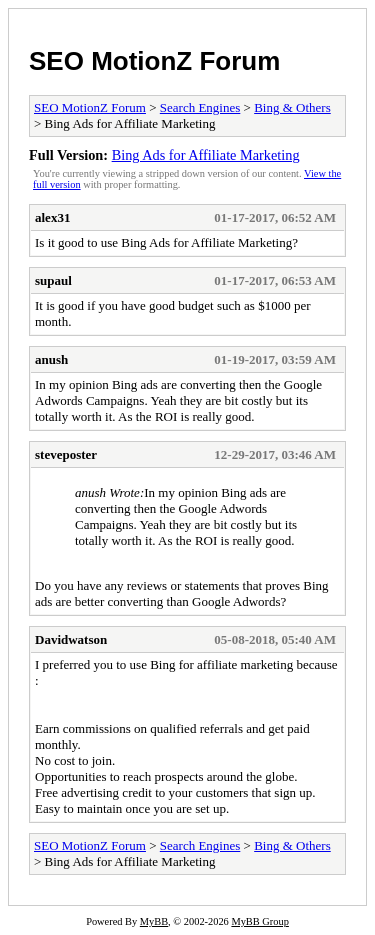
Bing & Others (292, 107)
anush (51, 359)
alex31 (52, 217)
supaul (53, 280)
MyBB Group (259, 921)
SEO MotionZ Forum (154, 61)
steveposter (66, 454)
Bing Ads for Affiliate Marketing (206, 155)
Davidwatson (71, 639)
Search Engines (200, 107)
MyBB (154, 921)
